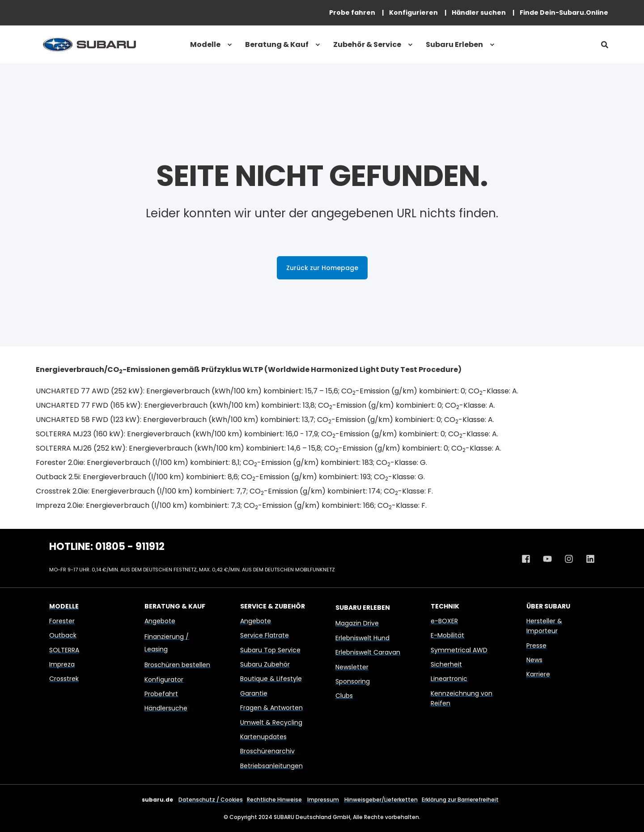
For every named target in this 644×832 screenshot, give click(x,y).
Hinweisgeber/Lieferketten (381, 800)
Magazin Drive (357, 623)
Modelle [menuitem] (205, 44)
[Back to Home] (89, 44)
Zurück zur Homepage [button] (322, 268)
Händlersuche (166, 708)
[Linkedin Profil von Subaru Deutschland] (587, 559)
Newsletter (352, 667)
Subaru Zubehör (265, 664)
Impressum (323, 800)
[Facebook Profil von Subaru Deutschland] (529, 559)
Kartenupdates (263, 737)
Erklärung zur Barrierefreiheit (460, 800)
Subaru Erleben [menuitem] (454, 44)
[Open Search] (605, 44)
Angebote (160, 621)
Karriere (538, 674)
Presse (536, 646)
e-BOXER (444, 621)
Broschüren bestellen (177, 665)
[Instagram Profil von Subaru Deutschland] (569, 559)
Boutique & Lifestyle (271, 679)
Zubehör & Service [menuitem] (367, 44)
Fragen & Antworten (271, 708)
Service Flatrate (265, 635)
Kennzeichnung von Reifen (462, 698)
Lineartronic (449, 679)
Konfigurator (164, 680)
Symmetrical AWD (459, 650)
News (534, 660)
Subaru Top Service (270, 650)
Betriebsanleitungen (271, 766)
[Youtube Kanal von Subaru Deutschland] (547, 559)
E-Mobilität (447, 635)
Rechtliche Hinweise (274, 800)
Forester (62, 621)
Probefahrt (161, 694)
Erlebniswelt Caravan (368, 652)
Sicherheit (446, 664)
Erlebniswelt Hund (362, 638)
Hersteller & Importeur (544, 626)
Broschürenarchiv (267, 751)
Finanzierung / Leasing (167, 643)
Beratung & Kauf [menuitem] (277, 44)
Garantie (254, 693)
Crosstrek (64, 679)
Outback (63, 635)
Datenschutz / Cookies (211, 800)
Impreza (62, 664)
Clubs (344, 696)
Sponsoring (353, 681)
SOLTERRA (64, 650)
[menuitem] (352, 13)
